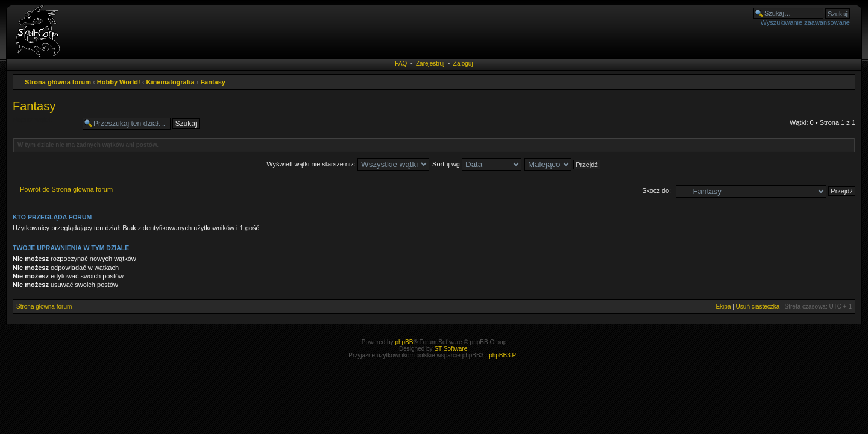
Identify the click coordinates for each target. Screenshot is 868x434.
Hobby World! (119, 82)
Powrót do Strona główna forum (66, 189)
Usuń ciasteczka (758, 307)
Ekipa (723, 307)
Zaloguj (463, 64)
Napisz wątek (45, 124)
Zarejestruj (430, 64)
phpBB (404, 342)
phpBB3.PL (504, 355)
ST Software (451, 349)
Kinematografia (171, 82)
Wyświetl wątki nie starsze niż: (348, 164)
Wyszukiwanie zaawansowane (805, 22)
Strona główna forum (58, 82)
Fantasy (213, 82)
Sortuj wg (477, 164)
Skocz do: (656, 190)
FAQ (401, 64)
